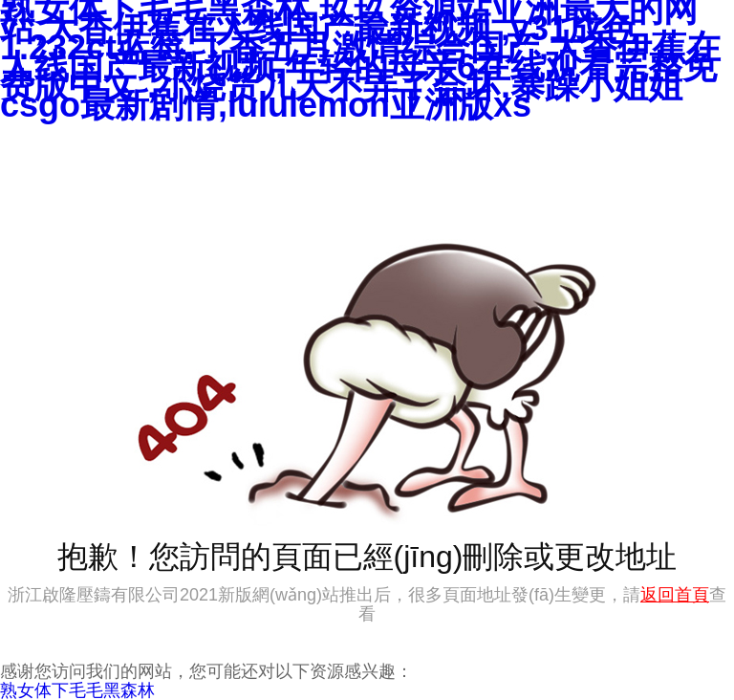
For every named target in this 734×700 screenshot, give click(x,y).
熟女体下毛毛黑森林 (77, 690)
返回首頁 (675, 595)
